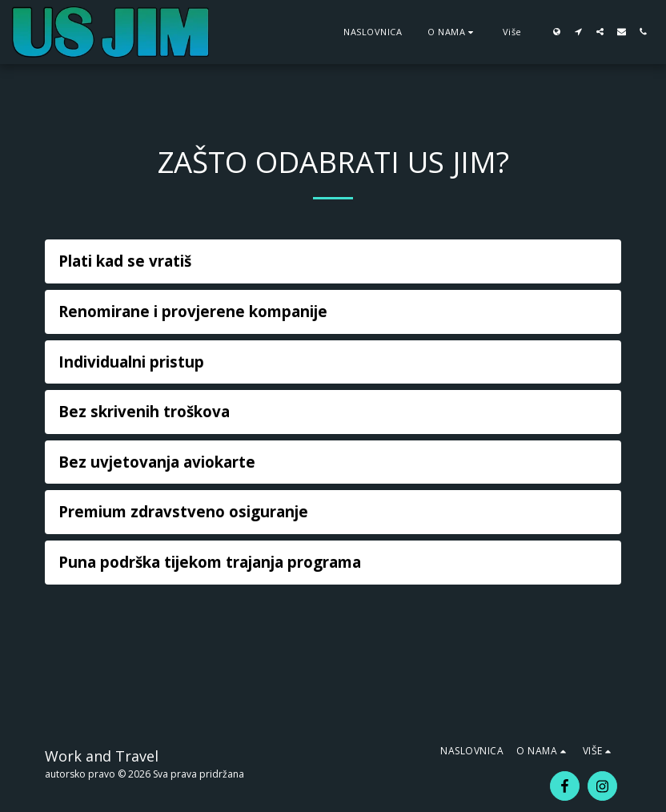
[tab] (333, 261)
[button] (452, 32)
